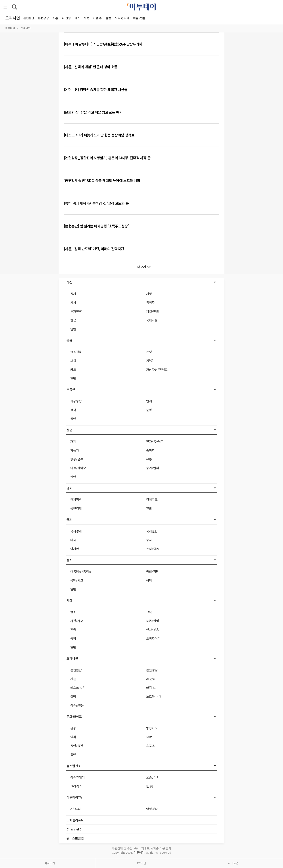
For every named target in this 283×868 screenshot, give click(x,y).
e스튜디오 (77, 809)
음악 (149, 737)
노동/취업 (153, 621)
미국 (73, 540)
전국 (73, 630)
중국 (149, 540)
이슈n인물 (139, 18)
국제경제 (76, 531)
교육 (149, 612)
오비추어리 (153, 638)
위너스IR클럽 (75, 838)
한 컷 (149, 786)
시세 (73, 303)
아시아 (75, 549)
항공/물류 (77, 459)
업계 (149, 401)
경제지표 (152, 499)
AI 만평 (66, 18)
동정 (73, 638)
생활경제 (76, 508)
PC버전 (141, 863)
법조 (73, 612)
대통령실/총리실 (81, 571)
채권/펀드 (153, 311)
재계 (73, 441)
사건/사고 (77, 621)
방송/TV (152, 728)
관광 (73, 728)
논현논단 (29, 18)
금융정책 (76, 352)
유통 (149, 459)
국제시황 (152, 320)
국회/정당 (153, 571)
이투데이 (10, 28)
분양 (149, 410)
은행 (149, 352)
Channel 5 (74, 829)
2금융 (150, 361)
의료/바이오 (78, 468)
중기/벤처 (153, 468)
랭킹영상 (152, 809)
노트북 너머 (122, 18)
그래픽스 (76, 786)
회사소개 (50, 863)
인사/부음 (153, 630)
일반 (73, 329)
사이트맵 (233, 863)
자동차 (75, 450)
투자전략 (76, 311)
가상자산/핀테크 (157, 369)
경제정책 (76, 499)
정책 (73, 410)
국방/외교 (77, 580)
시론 (55, 18)
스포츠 (150, 746)
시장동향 (76, 401)
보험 (73, 361)
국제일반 (152, 531)
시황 (149, 294)
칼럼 (108, 18)
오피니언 (26, 28)
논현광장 (43, 18)
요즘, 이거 (153, 777)
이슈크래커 (77, 777)
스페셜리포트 (75, 820)
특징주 (150, 303)
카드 (73, 369)
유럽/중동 (153, 549)
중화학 (150, 450)
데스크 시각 (82, 18)
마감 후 (97, 18)
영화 (73, 737)
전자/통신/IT (155, 441)
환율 (73, 320)
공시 (73, 294)
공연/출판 (77, 746)
